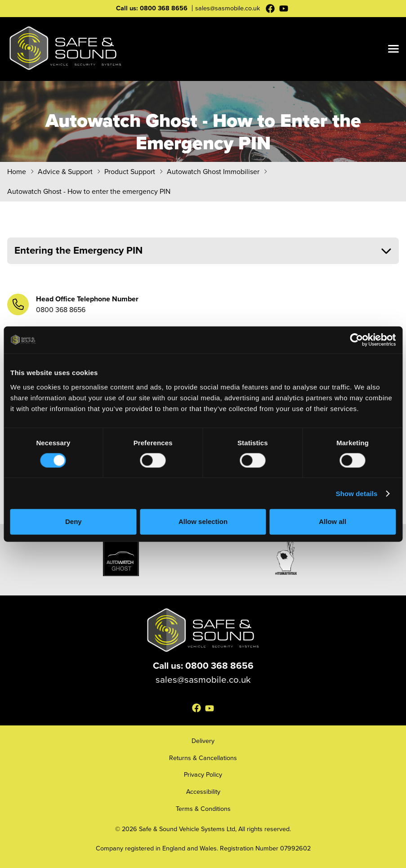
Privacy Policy (203, 774)
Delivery (203, 741)
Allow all (332, 521)
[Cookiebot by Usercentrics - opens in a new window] (356, 340)
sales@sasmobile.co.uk (228, 8)
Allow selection (203, 521)
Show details (357, 493)
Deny (74, 521)
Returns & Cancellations (203, 758)
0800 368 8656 (164, 8)
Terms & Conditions (203, 809)
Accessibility (203, 792)
